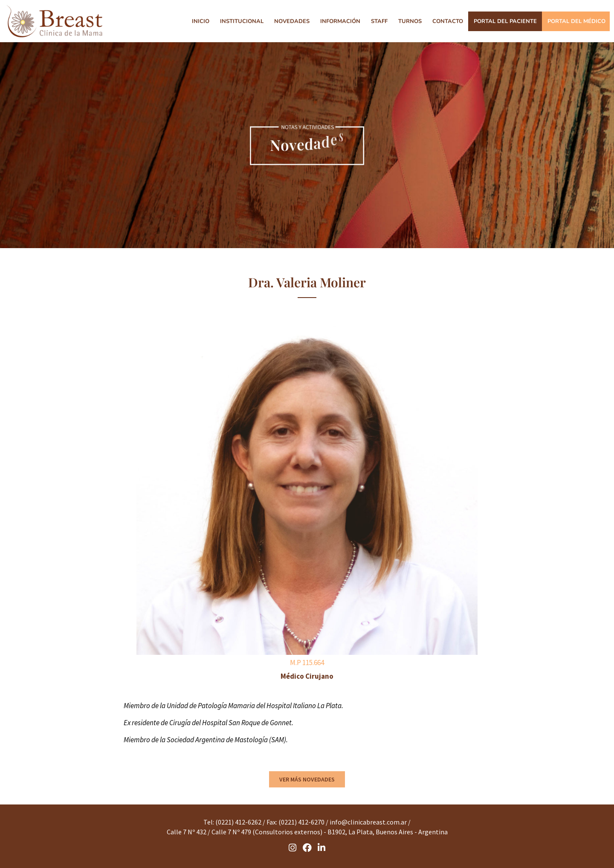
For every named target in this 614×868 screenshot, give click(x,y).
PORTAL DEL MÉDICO (576, 21)
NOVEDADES (292, 21)
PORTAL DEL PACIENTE (505, 21)
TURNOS (410, 21)
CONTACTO (448, 21)
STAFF (379, 21)
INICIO (201, 21)
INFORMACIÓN (340, 21)
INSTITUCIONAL (242, 21)
